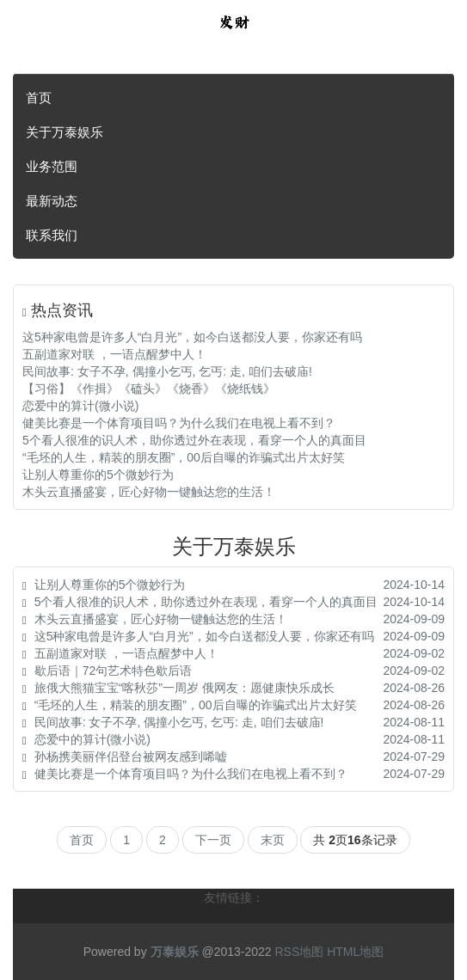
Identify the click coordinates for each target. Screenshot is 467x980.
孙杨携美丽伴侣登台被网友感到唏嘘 (131, 756)
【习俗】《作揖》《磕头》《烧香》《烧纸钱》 (149, 389)
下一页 (213, 840)
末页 (273, 840)
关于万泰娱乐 (65, 132)
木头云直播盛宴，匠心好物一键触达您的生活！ (149, 492)
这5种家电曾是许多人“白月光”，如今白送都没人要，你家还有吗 (192, 337)
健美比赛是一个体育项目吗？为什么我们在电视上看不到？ (179, 423)
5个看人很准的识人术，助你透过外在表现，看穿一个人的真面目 (194, 440)
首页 (39, 98)
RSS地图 (299, 952)
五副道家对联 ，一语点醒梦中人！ (114, 354)
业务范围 (52, 166)
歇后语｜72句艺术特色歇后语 (114, 671)
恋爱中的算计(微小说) (80, 406)
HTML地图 (355, 952)
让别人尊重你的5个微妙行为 (98, 475)
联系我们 (52, 235)
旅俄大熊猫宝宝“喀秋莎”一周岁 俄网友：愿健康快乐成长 (184, 688)
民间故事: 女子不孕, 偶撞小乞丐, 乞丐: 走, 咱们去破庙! (167, 371)
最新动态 (52, 201)
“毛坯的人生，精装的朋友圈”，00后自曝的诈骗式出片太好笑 (184, 457)
